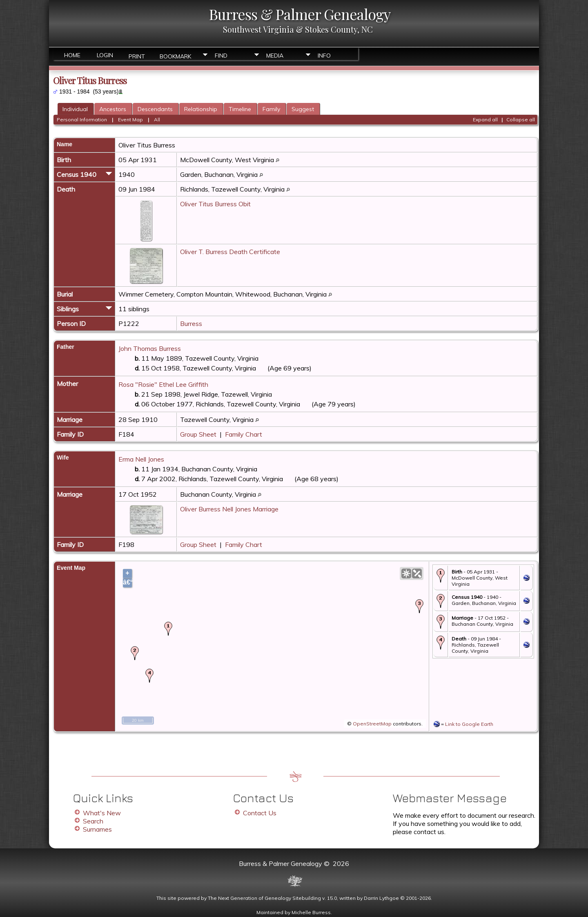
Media (275, 56)
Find (221, 56)
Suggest (303, 109)
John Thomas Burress (150, 348)
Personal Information (82, 119)
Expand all (485, 119)
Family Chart (244, 434)
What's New (102, 813)
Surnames (97, 829)
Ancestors (113, 109)
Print (137, 56)
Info (324, 56)
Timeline (240, 109)
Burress (191, 324)
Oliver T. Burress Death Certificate (230, 252)
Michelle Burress (311, 912)
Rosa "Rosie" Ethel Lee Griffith (163, 384)
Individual (75, 109)
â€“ (127, 582)
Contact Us (260, 813)
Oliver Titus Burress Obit (215, 204)
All (157, 119)
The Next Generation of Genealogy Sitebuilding (264, 898)
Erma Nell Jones (141, 459)
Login (105, 55)
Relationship (201, 109)
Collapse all (521, 119)
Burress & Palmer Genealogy (300, 14)
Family (271, 109)
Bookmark (175, 56)
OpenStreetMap (372, 724)
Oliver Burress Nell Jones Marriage (229, 509)
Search (93, 821)
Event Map (130, 119)
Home (72, 55)
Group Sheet (198, 434)
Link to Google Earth (469, 724)
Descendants (155, 109)
